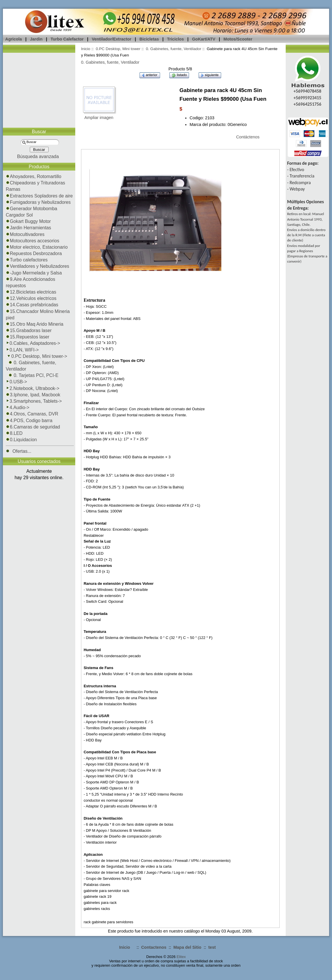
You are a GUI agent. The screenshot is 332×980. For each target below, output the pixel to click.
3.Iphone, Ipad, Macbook (33, 395)
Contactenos (154, 947)
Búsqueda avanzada (38, 156)
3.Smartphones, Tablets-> (34, 401)
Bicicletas (149, 39)
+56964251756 (307, 104)
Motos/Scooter (238, 39)
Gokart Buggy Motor (28, 221)
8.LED (14, 433)
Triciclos (175, 39)
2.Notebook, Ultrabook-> (33, 388)
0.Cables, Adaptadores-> (33, 343)
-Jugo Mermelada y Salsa (34, 273)
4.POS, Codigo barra (29, 421)
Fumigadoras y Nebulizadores (38, 202)
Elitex (181, 957)
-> (36, 356)
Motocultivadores (25, 234)
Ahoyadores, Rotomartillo (34, 176)
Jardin (36, 39)
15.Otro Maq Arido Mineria (35, 324)
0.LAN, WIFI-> (22, 350)
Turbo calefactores (27, 260)
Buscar (39, 132)
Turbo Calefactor (67, 39)
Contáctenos (248, 137)
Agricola (14, 39)
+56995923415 (307, 98)
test (212, 947)
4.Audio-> (18, 407)
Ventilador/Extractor (112, 39)
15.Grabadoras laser (29, 330)
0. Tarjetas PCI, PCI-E (32, 375)
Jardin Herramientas (29, 228)
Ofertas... (19, 451)
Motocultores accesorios (33, 241)
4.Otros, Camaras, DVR (32, 414)
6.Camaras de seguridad (33, 427)
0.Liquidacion (21, 440)
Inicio (86, 49)
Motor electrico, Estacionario (37, 247)
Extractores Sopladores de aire (39, 196)
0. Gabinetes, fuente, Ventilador (174, 49)
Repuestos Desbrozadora (34, 253)
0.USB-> (16, 382)
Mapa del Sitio (187, 947)
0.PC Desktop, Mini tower (118, 49)
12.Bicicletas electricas (31, 292)
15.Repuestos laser (27, 337)
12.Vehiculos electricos (31, 298)
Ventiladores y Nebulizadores (37, 266)
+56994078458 (307, 91)
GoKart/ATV (203, 39)
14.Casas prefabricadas (32, 305)
